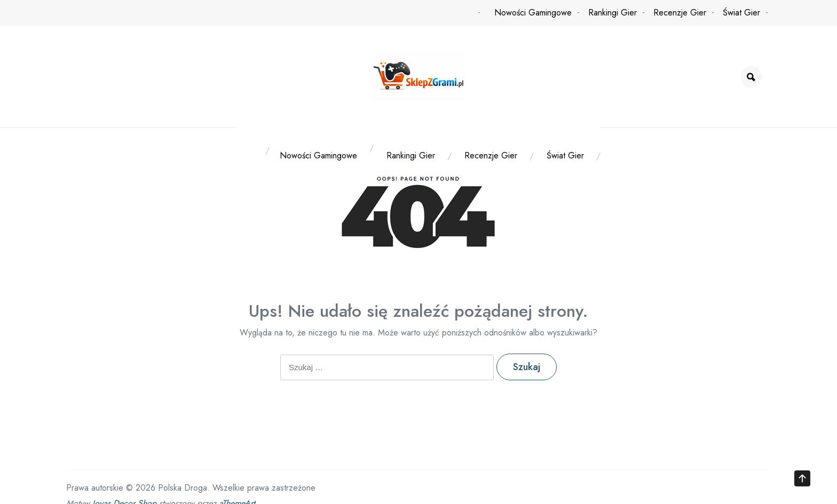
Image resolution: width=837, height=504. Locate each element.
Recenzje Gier (680, 13)
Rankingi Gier (613, 13)
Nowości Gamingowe (533, 13)
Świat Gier (741, 13)
